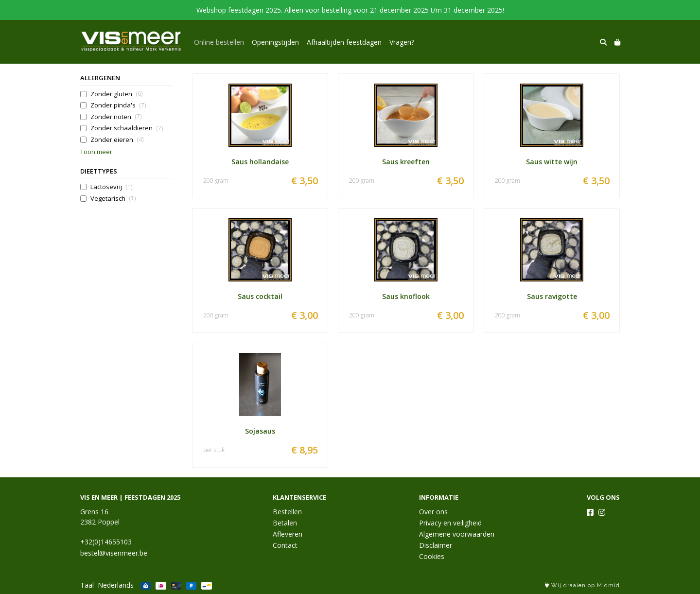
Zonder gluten (116, 94)
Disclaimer (436, 545)
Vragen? (402, 42)
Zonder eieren (117, 140)
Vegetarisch (113, 199)
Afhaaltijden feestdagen (344, 42)
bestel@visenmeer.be (114, 553)
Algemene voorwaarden (457, 534)
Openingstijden (275, 42)
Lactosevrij (111, 187)
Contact (285, 545)
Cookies (432, 556)
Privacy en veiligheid (450, 523)
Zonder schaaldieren (127, 128)
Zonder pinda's (118, 105)
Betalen (285, 523)
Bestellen (287, 512)
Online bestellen (219, 42)
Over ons (433, 512)
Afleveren (288, 534)
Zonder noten (116, 117)
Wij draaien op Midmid (582, 585)
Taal (87, 585)
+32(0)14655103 (106, 542)
